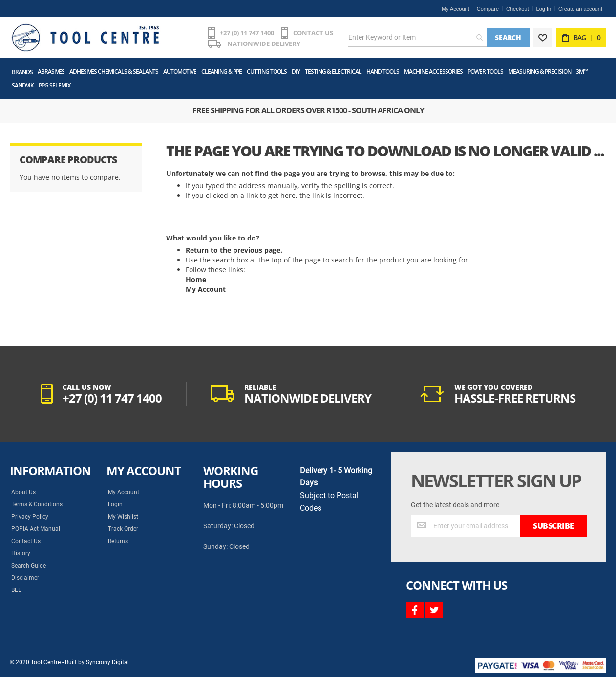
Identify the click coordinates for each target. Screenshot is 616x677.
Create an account (580, 9)
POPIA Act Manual (36, 529)
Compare (488, 9)
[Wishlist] (543, 38)
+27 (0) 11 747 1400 (247, 33)
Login (115, 504)
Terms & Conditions (37, 504)
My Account (456, 9)
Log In (544, 9)
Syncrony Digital (107, 662)
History (21, 553)
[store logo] (85, 38)
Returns (118, 541)
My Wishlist (123, 517)
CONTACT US (313, 33)
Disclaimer (25, 578)
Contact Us (26, 541)
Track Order (123, 529)
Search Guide (29, 566)
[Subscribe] (553, 526)
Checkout (517, 9)
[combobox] (417, 38)
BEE (16, 590)
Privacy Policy (30, 517)
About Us (23, 492)
